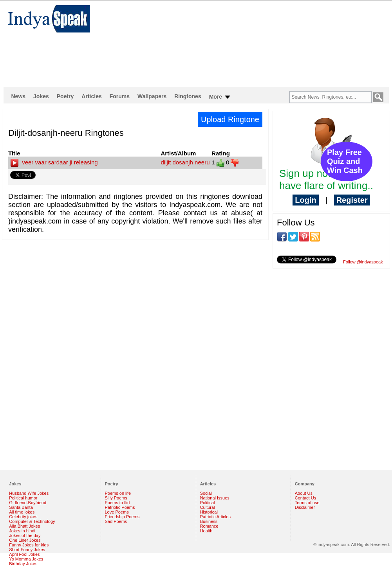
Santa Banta (21, 507)
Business (209, 521)
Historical (209, 512)
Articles (91, 96)
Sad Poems (116, 521)
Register (352, 200)
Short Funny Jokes (27, 550)
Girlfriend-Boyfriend (28, 503)
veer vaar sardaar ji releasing (54, 162)
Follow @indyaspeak (363, 262)
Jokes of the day (25, 535)
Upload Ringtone (230, 119)
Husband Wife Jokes (29, 493)
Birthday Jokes (23, 564)
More (220, 97)
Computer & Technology (32, 521)
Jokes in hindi (22, 531)
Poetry (65, 96)
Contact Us (305, 498)
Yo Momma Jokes (26, 559)
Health (206, 531)
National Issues (215, 498)
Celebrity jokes (23, 517)
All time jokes (22, 512)
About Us (304, 493)
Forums (120, 96)
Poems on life (118, 493)
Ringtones (188, 96)
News (19, 96)
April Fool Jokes (24, 554)
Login (305, 200)
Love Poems (117, 512)
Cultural (208, 507)
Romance (209, 526)
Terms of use (307, 503)
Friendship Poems (122, 517)
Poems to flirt (117, 503)
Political (208, 503)
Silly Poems (116, 498)
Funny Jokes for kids (29, 545)
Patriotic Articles (215, 517)
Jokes (41, 96)
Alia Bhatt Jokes (24, 526)
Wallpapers (152, 96)
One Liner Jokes (25, 540)
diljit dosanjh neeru (185, 162)
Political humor (23, 498)
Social (206, 493)
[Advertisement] (151, 43)
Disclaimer (305, 507)
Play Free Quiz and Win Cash (345, 161)
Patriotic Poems (120, 507)
